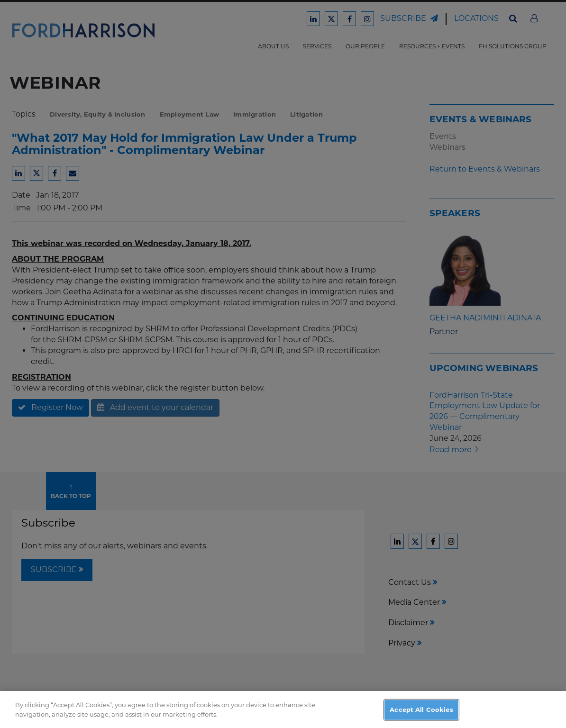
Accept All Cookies (421, 716)
